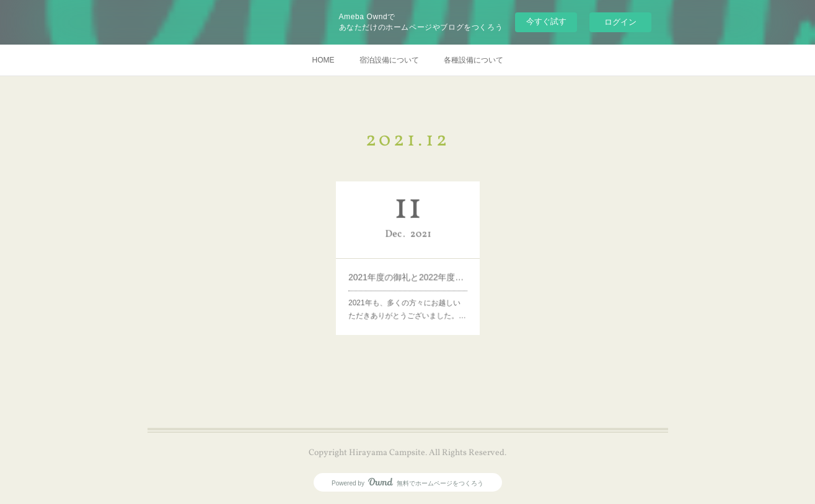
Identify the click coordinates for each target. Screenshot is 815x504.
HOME (324, 60)
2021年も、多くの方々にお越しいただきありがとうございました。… (407, 300)
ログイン (620, 22)
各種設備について (474, 60)
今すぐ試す (546, 21)
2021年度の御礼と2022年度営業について (407, 273)
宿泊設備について (389, 60)
